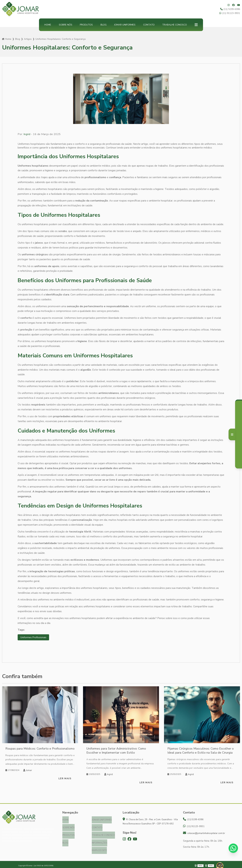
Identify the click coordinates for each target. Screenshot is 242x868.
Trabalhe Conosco (175, 25)
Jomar (28, 771)
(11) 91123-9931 (230, 13)
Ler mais (65, 779)
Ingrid (27, 134)
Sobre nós (66, 25)
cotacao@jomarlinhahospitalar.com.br (204, 833)
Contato (149, 25)
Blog (104, 25)
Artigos (28, 39)
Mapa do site (99, 848)
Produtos (86, 25)
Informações (99, 841)
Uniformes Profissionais (34, 637)
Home (48, 25)
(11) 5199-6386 (230, 9)
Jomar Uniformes (125, 25)
